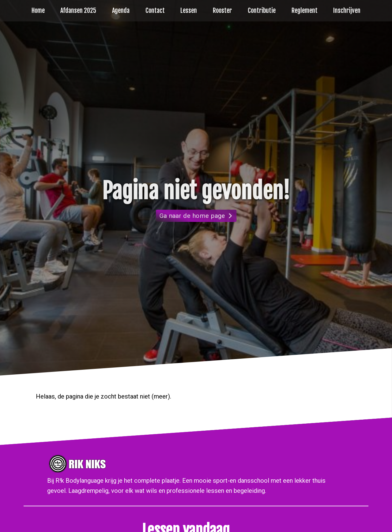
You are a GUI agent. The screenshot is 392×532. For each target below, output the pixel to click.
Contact (155, 11)
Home (38, 11)
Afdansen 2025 (78, 11)
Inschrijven (347, 11)
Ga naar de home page (192, 216)
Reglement (305, 11)
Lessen (189, 11)
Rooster (222, 11)
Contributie (262, 11)
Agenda (121, 11)
